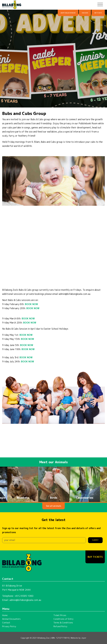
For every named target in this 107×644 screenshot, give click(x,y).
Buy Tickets (98, 13)
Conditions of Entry (63, 619)
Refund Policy (60, 626)
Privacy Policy (9, 626)
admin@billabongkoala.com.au (25, 600)
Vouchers (85, 13)
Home (5, 615)
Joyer (84, 638)
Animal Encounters (11, 619)
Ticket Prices (60, 615)
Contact (6, 623)
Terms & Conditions (63, 623)
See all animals (53, 506)
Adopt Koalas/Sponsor (68, 13)
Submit (95, 540)
